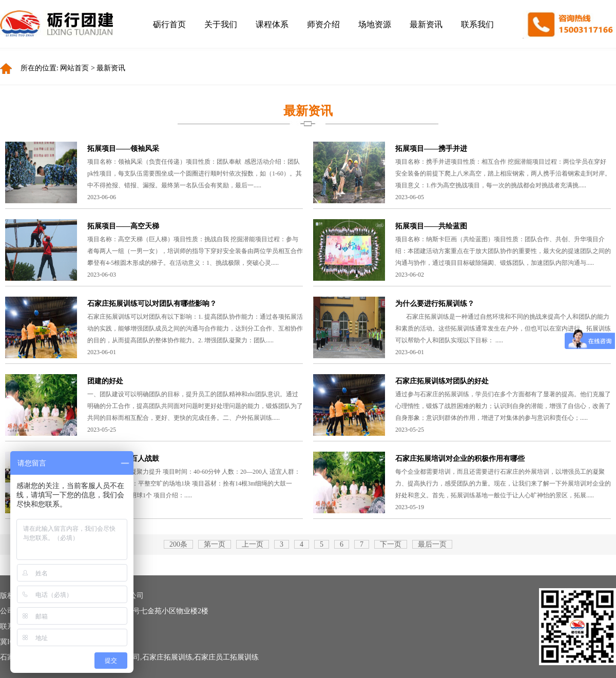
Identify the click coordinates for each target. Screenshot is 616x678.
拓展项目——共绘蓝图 (431, 226)
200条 (178, 544)
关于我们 (221, 24)
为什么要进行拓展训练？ (435, 304)
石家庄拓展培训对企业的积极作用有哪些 (460, 459)
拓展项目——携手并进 (431, 149)
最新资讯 (426, 24)
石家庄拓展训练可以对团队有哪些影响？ (152, 304)
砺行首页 (169, 24)
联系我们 (477, 24)
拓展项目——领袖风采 (123, 149)
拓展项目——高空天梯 (123, 226)
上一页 (253, 544)
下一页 (391, 544)
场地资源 (375, 24)
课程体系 (272, 24)
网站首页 (74, 68)
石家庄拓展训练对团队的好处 (442, 381)
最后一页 (432, 544)
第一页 (215, 544)
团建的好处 (105, 381)
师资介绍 (323, 24)
